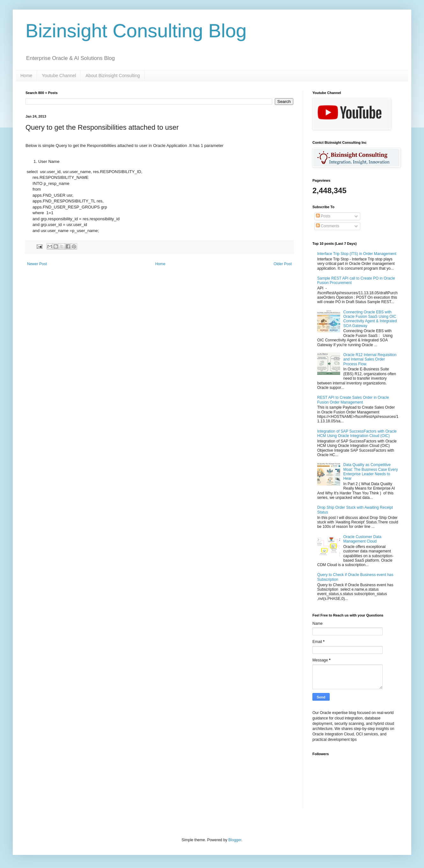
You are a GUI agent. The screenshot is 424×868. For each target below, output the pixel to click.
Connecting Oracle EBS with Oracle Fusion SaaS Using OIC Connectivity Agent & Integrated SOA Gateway (370, 319)
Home (26, 76)
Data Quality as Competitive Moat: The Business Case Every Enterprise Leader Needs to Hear (371, 472)
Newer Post (37, 264)
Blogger (235, 840)
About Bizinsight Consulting (113, 76)
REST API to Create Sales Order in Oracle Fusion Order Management (353, 400)
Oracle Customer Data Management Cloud (362, 539)
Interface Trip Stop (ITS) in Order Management (357, 254)
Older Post (283, 264)
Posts (323, 216)
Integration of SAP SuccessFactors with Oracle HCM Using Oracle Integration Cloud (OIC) (357, 434)
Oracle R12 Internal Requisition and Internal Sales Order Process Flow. (370, 359)
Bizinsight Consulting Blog (136, 31)
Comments (328, 226)
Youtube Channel (59, 76)
